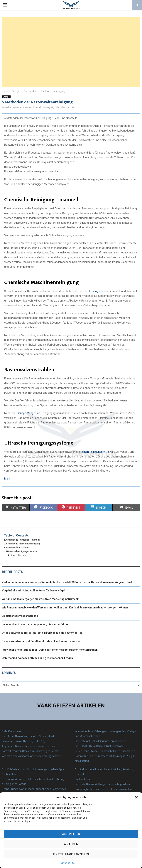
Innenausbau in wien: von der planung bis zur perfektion (36, 624)
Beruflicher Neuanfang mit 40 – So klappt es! (28, 736)
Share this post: (19, 555)
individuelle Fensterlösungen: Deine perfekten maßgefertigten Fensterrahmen (50, 650)
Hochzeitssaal (83, 779)
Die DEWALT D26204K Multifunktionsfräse (99, 746)
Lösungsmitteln (99, 291)
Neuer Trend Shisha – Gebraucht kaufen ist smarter (105, 751)
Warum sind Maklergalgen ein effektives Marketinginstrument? (41, 599)
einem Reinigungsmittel (95, 452)
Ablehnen (71, 844)
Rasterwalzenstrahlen (18, 547)
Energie (6, 97)
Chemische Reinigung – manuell (23, 540)
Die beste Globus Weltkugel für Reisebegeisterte (103, 784)
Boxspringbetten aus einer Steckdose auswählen (103, 789)
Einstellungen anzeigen (71, 854)
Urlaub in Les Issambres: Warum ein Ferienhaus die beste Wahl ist (42, 633)
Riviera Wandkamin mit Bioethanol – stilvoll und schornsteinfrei (41, 641)
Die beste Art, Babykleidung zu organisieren (100, 741)
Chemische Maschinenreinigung (23, 544)
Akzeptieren (71, 834)
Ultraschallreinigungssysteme (22, 551)
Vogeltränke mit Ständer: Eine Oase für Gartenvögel (33, 591)
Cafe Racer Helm (12, 731)
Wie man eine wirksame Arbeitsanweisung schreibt (32, 756)
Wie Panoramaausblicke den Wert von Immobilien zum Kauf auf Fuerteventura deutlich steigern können (65, 608)
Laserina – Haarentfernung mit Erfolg (24, 741)
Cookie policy (67, 863)
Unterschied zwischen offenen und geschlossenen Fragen (37, 658)
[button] (136, 797)
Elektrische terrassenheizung (20, 616)
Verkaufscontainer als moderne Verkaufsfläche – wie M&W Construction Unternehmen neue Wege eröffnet (67, 582)
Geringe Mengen (27, 413)
